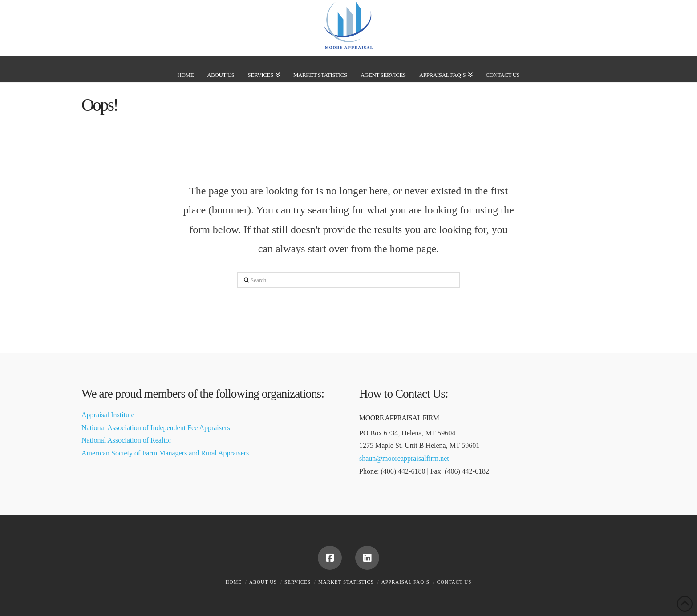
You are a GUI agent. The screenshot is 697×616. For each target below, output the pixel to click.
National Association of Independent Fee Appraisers (156, 428)
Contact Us (454, 582)
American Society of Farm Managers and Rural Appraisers (165, 453)
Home (234, 582)
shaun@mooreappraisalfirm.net (404, 458)
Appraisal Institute (108, 415)
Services (298, 582)
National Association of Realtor (126, 440)
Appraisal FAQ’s (405, 582)
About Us (263, 582)
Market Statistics (346, 582)
